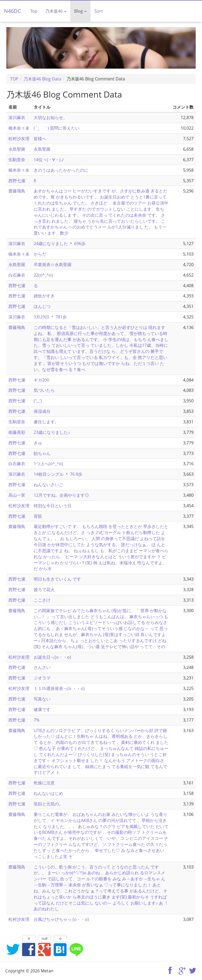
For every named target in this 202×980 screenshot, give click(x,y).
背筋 (38, 516)
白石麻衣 (17, 275)
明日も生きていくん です (57, 579)
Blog (80, 11)
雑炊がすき (44, 296)
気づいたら (44, 390)
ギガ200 (41, 380)
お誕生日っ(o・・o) (52, 657)
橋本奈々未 (19, 128)
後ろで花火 (44, 590)
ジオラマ (42, 678)
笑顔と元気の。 (48, 804)
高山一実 (17, 495)
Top (34, 11)
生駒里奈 (17, 160)
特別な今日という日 (53, 506)
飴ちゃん (42, 453)
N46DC (12, 11)
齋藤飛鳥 (17, 191)
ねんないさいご (48, 485)
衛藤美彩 (17, 432)
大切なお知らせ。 (50, 118)
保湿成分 (42, 411)
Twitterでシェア (13, 949)
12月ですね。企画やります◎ (61, 495)
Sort (99, 11)
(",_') (38, 401)
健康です (42, 709)
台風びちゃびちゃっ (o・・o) (61, 919)
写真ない (42, 699)
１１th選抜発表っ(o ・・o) (59, 688)
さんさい (42, 667)
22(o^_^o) (43, 275)
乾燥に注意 (44, 783)
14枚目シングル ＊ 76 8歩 (58, 474)
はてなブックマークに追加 (60, 949)
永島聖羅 (17, 149)
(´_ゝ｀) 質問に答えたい (57, 128)
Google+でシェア (44, 949)
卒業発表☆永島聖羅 (53, 265)
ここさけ (42, 600)
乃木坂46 (56, 11)
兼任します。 (46, 422)
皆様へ (40, 139)
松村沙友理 (19, 139)
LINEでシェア (76, 949)
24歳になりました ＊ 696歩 (60, 243)
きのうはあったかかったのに (61, 170)
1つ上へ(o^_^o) (48, 464)
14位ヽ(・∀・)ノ (49, 160)
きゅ (38, 443)
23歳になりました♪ (52, 432)
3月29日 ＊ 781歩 (50, 317)
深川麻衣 (17, 118)
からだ (40, 254)
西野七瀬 (17, 181)
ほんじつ (42, 306)
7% (37, 720)
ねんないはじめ (48, 793)
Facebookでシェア (29, 949)
